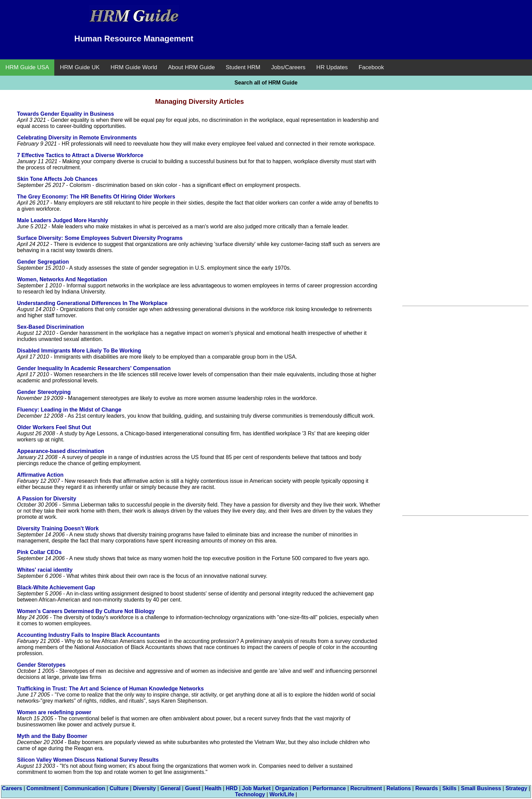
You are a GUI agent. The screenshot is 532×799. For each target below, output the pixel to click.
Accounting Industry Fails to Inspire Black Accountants (88, 635)
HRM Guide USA (27, 67)
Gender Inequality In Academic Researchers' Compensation (94, 368)
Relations (399, 788)
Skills (450, 788)
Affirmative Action (40, 475)
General (171, 788)
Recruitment (366, 788)
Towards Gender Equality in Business (65, 114)
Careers (12, 788)
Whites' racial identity (45, 570)
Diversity (145, 788)
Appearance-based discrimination (61, 451)
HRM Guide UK (80, 67)
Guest (193, 788)
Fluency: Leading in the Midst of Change (69, 410)
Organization (292, 788)
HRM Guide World (134, 67)
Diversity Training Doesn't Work (58, 528)
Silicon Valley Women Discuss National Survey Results (88, 760)
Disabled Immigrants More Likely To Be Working (79, 351)
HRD (232, 788)
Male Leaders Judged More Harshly (63, 220)
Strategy (516, 788)
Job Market (256, 788)
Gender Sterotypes (41, 665)
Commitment (43, 788)
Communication (85, 788)
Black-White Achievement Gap (56, 587)
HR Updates (332, 67)
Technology (250, 794)
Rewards (427, 788)
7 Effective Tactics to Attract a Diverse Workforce (80, 155)
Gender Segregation (43, 262)
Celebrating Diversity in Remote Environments (77, 138)
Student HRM (243, 67)
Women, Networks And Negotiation (62, 279)
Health (213, 788)
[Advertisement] (398, 20)
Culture (119, 788)
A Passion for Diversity (47, 499)
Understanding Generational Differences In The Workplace (92, 303)
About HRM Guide (191, 67)
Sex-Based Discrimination (50, 327)
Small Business (481, 788)
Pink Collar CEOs (39, 552)
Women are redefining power (54, 712)
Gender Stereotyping (44, 392)
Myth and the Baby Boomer (52, 736)
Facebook (371, 67)
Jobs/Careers (288, 67)
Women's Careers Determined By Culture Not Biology (86, 611)
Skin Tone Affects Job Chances (57, 179)
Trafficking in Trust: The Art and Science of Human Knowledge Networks (110, 689)
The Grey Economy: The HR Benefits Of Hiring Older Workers (96, 197)
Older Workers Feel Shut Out (54, 427)
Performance (329, 788)
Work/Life (282, 794)
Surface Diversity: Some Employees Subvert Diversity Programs (100, 238)
